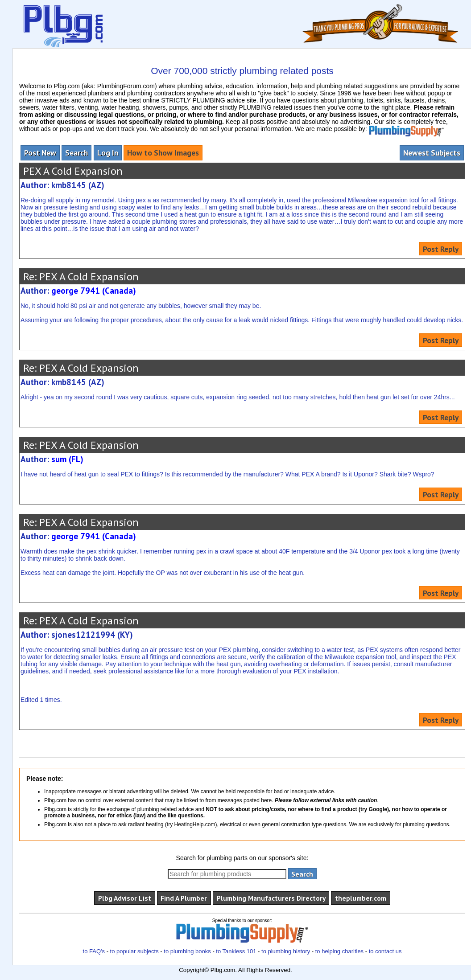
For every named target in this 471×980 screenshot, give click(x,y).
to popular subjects (134, 951)
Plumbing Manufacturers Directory (271, 898)
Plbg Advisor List (125, 898)
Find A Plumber (184, 898)
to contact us (385, 951)
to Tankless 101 (236, 951)
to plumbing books (187, 951)
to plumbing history (286, 951)
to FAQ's (94, 951)
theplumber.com (361, 898)
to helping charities (339, 951)
